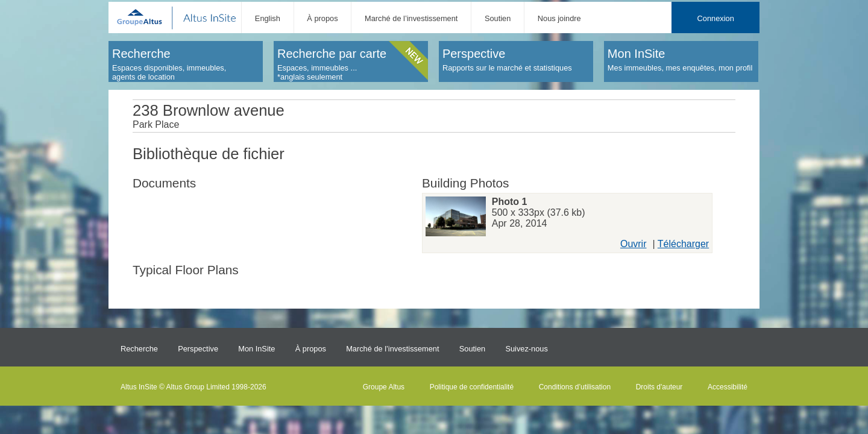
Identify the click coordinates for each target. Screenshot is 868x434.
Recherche (139, 349)
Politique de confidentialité (472, 387)
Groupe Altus (384, 387)
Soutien (498, 18)
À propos (322, 18)
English (268, 18)
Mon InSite (256, 349)
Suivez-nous (526, 349)
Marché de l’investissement (411, 18)
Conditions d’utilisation (575, 387)
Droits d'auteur (659, 387)
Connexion (716, 18)
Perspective (198, 349)
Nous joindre (559, 18)
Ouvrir (634, 244)
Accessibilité (728, 387)
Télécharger (683, 244)
